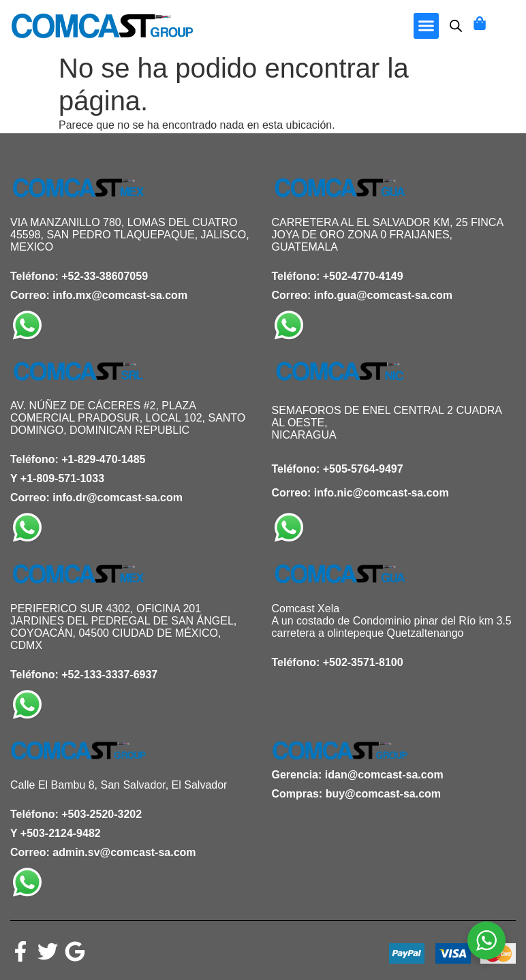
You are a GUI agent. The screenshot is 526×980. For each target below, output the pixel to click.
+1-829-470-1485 (103, 459)
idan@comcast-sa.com (384, 775)
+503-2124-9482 (61, 833)
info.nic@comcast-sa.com (382, 493)
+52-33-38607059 (105, 276)
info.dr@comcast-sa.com (118, 497)
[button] (427, 26)
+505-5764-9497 (363, 469)
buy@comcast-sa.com (383, 794)
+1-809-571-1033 (62, 478)
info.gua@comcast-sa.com (383, 295)
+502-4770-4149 (363, 276)
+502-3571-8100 (363, 662)
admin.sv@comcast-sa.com (124, 852)
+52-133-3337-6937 (109, 675)
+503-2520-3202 (102, 814)
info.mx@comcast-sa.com (120, 295)
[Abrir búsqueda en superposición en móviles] (456, 26)
